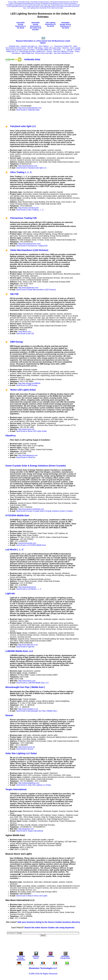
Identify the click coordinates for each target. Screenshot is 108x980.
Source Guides (12, 2)
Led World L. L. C (59, 50)
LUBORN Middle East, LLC (19, 651)
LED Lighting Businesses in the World (51, 24)
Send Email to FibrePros (26, 457)
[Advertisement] (45, 118)
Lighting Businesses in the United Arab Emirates (66, 5)
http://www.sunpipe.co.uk (28, 709)
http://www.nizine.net (26, 429)
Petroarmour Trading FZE (63, 46)
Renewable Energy (24, 2)
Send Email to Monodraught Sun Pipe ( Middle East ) (37, 711)
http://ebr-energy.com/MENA (29, 383)
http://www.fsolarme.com (28, 166)
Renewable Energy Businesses (40, 2)
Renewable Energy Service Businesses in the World (66, 25)
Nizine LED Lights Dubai (53, 48)
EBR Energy (39, 48)
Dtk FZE (30, 48)
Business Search (36, 956)
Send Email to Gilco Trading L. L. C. (30, 210)
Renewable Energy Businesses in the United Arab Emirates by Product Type (28, 5)
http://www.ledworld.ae (27, 587)
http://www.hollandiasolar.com (30, 108)
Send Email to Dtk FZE (25, 334)
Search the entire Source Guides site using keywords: (50, 928)
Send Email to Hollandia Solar (28, 110)
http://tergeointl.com (26, 829)
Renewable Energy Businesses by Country (27, 3)
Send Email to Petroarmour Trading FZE (32, 246)
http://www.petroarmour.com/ (29, 244)
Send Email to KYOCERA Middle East (31, 545)
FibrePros (66, 48)
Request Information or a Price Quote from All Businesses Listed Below (43, 42)
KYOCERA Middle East (44, 50)
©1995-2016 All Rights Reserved (43, 974)
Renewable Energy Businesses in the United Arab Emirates (59, 3)
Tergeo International (16, 789)
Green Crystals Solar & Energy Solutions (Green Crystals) (36, 466)
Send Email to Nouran (25, 749)
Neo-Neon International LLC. (64, 53)
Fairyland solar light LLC (29, 46)
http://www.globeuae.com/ (28, 288)
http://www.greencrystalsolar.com (31, 509)
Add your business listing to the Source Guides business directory (49, 922)
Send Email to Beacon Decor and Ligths (32, 896)
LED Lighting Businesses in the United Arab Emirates (24, 6)
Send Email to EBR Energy (27, 385)
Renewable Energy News (65, 956)
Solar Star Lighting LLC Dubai (63, 51)
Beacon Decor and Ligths (44, 53)
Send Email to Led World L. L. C (29, 589)
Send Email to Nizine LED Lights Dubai (31, 431)
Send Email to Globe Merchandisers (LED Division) (36, 290)
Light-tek (70, 50)
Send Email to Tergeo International (30, 831)
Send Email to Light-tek (25, 647)
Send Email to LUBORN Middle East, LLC (33, 683)
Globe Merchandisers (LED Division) (27, 250)
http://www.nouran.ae (27, 747)
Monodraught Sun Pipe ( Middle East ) (33, 51)
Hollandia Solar (14, 46)
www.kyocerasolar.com (27, 543)
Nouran (49, 51)
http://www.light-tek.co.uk (28, 645)
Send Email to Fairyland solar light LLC (31, 168)
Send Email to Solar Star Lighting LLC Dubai (34, 785)
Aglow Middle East (28, 53)
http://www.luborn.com (27, 681)
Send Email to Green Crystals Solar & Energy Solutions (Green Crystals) (44, 511)
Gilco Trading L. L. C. (46, 46)
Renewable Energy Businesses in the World (21, 25)
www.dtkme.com (25, 332)
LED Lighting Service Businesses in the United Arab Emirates (45, 8)
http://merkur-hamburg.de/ (28, 208)
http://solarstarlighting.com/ (29, 783)
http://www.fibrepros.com (28, 455)
